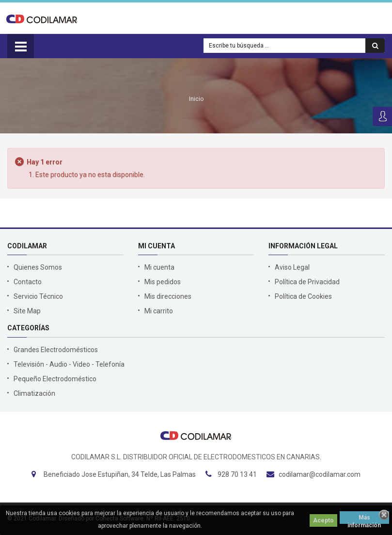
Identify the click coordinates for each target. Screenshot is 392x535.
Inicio (196, 99)
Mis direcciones (168, 296)
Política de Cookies (303, 296)
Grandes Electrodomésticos (56, 350)
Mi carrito (159, 311)
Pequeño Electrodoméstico (55, 379)
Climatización (34, 393)
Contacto (28, 282)
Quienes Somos (38, 267)
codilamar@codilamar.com (320, 474)
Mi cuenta (159, 267)
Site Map (27, 311)
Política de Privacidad (307, 282)
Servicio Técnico (38, 296)
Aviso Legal (292, 267)
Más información (364, 519)
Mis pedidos (163, 282)
